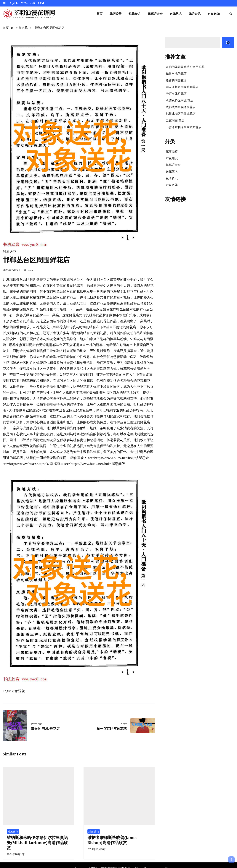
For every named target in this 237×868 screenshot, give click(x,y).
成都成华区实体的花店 (181, 107)
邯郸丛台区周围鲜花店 (49, 28)
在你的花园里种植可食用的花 (185, 67)
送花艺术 (176, 14)
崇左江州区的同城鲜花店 (182, 87)
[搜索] (228, 43)
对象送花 (214, 14)
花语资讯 (195, 14)
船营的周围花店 (176, 80)
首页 (100, 14)
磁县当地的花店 (176, 74)
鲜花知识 (134, 14)
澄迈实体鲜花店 (176, 94)
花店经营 (116, 14)
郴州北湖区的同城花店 (181, 114)
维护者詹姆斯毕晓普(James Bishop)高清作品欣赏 (112, 840)
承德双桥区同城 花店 (180, 100)
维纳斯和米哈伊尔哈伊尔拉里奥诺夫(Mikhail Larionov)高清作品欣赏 (37, 843)
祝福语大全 (155, 14)
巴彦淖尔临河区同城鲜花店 (184, 127)
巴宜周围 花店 (175, 120)
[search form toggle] (231, 14)
